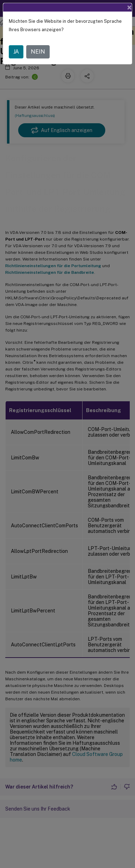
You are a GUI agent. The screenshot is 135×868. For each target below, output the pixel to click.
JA (16, 52)
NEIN (38, 52)
